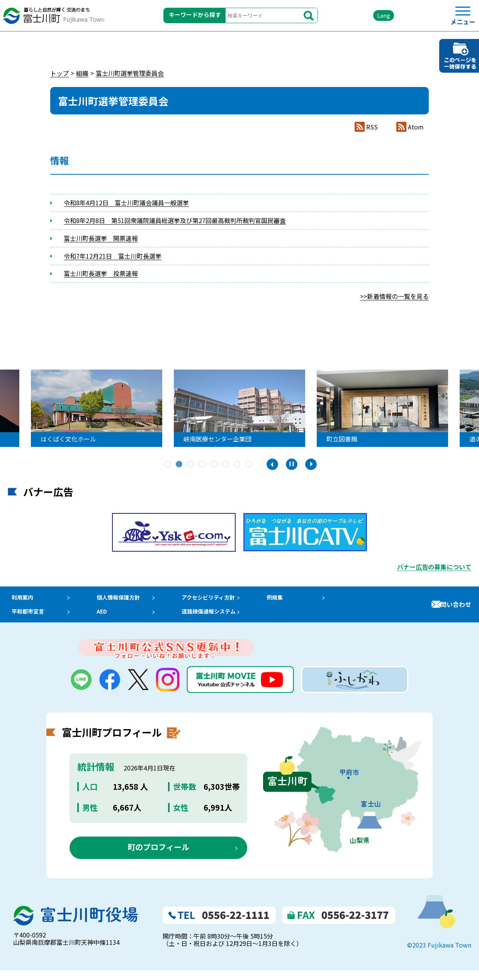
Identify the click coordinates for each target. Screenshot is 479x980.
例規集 (289, 600)
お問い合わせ (453, 609)
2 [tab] (180, 465)
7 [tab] (238, 465)
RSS (372, 127)
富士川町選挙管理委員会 (130, 73)
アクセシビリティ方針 (220, 600)
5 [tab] (214, 465)
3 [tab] (191, 465)
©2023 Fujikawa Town (439, 954)
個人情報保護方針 (123, 600)
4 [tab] (203, 465)
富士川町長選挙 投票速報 (101, 273)
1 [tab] (168, 465)
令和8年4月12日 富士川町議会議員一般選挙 (126, 203)
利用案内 (20, 600)
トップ (59, 73)
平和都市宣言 (26, 619)
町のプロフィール (158, 856)
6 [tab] (226, 465)
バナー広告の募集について (434, 567)
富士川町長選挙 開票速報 (101, 238)
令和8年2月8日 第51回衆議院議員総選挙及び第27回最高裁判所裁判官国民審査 (175, 220)
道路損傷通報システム (220, 619)
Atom (416, 127)
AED (104, 619)
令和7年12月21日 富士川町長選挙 (113, 256)
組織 (82, 73)
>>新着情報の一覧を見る (394, 296)
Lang (363, 19)
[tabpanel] (102, 408)
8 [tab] (249, 465)
